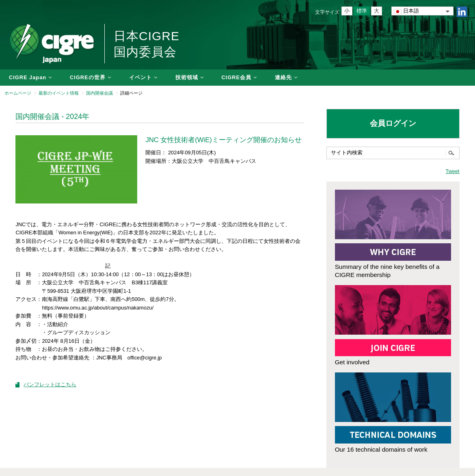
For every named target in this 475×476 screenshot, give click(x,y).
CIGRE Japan (28, 77)
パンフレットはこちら (50, 384)
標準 (362, 11)
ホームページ (18, 93)
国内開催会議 (99, 93)
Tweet (452, 171)
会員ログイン (393, 123)
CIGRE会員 (237, 77)
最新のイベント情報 (59, 93)
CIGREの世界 (88, 77)
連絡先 (283, 77)
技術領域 (187, 77)
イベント (140, 77)
